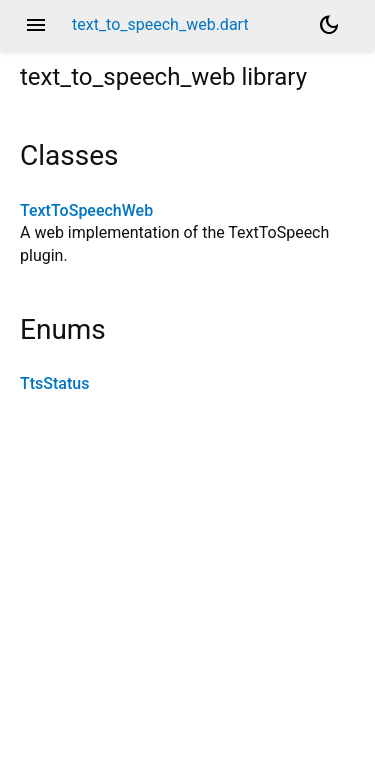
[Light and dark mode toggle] (329, 25)
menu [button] (36, 25)
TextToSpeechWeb (86, 210)
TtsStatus (54, 383)
